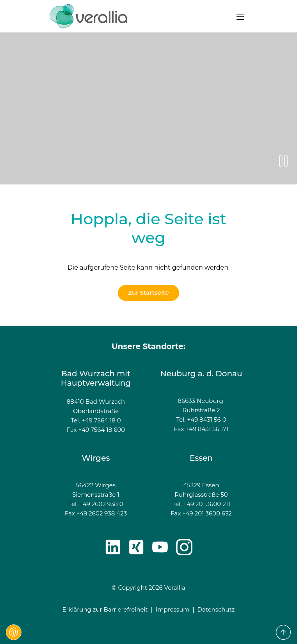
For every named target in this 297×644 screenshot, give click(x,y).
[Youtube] (160, 547)
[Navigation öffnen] (240, 16)
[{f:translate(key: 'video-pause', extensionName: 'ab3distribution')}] (283, 161)
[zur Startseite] (88, 16)
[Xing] (136, 547)
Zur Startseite (148, 292)
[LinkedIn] (113, 547)
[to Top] (283, 632)
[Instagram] (184, 547)
